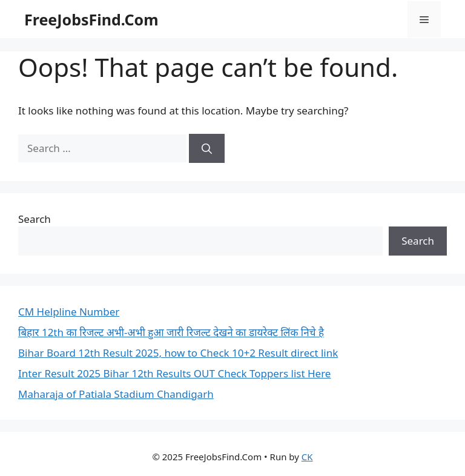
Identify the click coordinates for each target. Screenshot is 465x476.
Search (35, 219)
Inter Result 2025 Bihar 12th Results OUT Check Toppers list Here (174, 373)
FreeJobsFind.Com (91, 19)
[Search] (207, 148)
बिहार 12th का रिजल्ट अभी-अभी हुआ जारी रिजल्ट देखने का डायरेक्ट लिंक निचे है (171, 332)
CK (307, 457)
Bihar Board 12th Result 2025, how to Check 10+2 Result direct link (178, 353)
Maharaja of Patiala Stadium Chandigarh (116, 394)
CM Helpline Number (69, 312)
